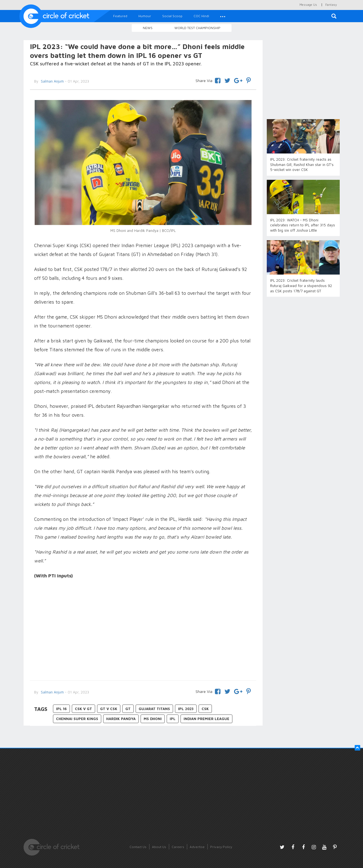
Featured (120, 16)
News (148, 28)
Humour (145, 16)
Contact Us (138, 847)
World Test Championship (197, 28)
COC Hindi (201, 16)
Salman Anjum (52, 81)
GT (128, 709)
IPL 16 (61, 709)
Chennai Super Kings (77, 719)
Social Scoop (172, 16)
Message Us (308, 5)
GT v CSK (109, 709)
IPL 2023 (186, 709)
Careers (178, 847)
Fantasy (331, 5)
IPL (173, 719)
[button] (223, 16)
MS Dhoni (153, 719)
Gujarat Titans (154, 709)
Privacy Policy (221, 847)
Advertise (197, 847)
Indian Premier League (206, 719)
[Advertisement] (143, 631)
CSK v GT (83, 709)
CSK (205, 709)
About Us (159, 847)
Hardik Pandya (121, 719)
